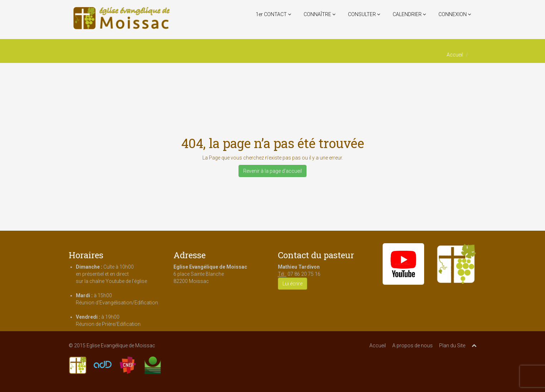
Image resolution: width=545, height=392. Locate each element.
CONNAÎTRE (320, 14)
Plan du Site (452, 346)
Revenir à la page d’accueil (272, 171)
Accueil (455, 55)
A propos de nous (413, 346)
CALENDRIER (409, 14)
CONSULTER (364, 14)
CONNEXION (455, 14)
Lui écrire (293, 284)
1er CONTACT (273, 14)
